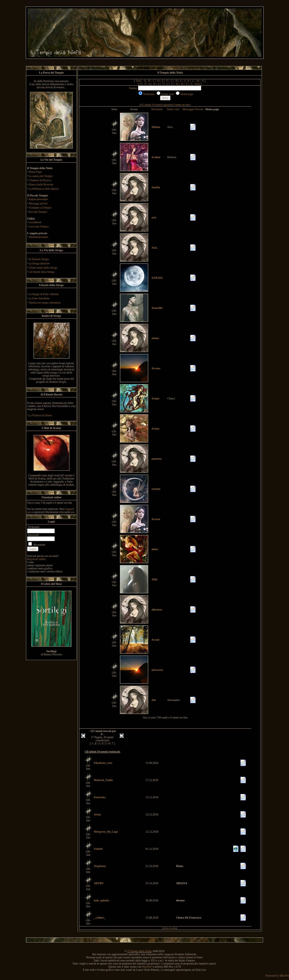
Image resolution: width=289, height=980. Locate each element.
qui (73, 512)
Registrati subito (36, 559)
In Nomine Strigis (39, 259)
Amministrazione (38, 237)
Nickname (157, 109)
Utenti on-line (182, 105)
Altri (197, 84)
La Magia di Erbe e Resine (44, 294)
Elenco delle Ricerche (41, 184)
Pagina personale (38, 199)
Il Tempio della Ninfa (139, 951)
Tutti (138, 81)
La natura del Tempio (41, 176)
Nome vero (173, 109)
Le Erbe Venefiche (39, 298)
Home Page (35, 172)
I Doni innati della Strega (43, 268)
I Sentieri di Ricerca (40, 180)
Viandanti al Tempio (40, 208)
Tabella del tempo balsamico (45, 303)
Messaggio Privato (193, 109)
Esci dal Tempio (38, 212)
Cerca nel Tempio (39, 226)
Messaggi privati (38, 203)
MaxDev (147, 967)
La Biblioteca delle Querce (44, 189)
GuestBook (35, 222)
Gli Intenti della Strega (42, 272)
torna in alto (170, 928)
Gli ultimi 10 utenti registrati (156, 105)
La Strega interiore (39, 263)
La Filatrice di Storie (40, 415)
